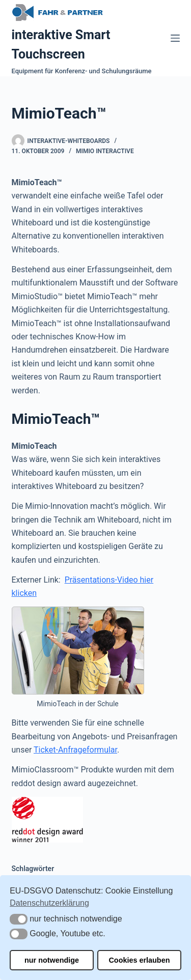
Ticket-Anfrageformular (75, 750)
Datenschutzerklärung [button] (49, 903)
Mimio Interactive (105, 151)
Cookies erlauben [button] (139, 960)
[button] (19, 919)
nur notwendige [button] (52, 960)
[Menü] (175, 38)
